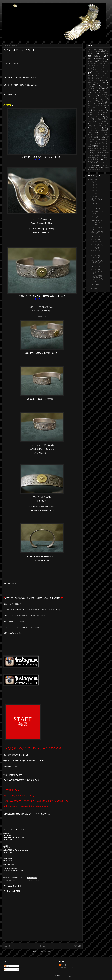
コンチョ (95, 93)
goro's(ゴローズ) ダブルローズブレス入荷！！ (98, 223)
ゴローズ (93, 85)
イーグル (102, 60)
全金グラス (91, 147)
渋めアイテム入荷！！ (97, 252)
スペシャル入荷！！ (96, 205)
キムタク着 (99, 77)
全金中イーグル (95, 150)
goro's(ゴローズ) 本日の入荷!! (98, 256)
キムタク (91, 77)
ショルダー (93, 98)
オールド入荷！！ (97, 208)
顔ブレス (91, 131)
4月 (93, 188)
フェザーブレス (97, 118)
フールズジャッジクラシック (98, 115)
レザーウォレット (95, 127)
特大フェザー (97, 157)
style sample (99, 58)
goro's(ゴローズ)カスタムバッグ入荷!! (97, 271)
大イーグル (96, 152)
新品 (98, 140)
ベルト (99, 122)
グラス (103, 81)
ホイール (106, 122)
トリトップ (96, 111)
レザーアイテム (104, 125)
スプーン (92, 102)
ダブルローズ (99, 105)
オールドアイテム (100, 71)
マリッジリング (94, 123)
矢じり (101, 169)
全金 (93, 145)
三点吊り (101, 138)
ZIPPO (107, 58)
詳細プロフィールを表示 (67, 968)
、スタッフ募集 (92, 49)
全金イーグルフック (101, 145)
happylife (90, 58)
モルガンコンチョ (93, 125)
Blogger (69, 976)
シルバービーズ (102, 98)
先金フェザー (98, 141)
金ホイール (100, 134)
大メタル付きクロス (97, 156)
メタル (103, 123)
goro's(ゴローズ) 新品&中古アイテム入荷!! (97, 262)
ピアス (93, 114)
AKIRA (98, 51)
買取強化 (94, 165)
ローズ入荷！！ (97, 284)
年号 (107, 159)
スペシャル (101, 102)
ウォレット (94, 67)
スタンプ (106, 100)
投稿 (7, 966)
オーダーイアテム (98, 69)
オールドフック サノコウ (100, 75)
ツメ (107, 107)
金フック (92, 134)
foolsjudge (104, 53)
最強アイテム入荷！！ (97, 200)
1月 (93, 196)
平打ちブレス (104, 165)
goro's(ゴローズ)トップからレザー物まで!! (97, 246)
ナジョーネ (104, 111)
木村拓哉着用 (93, 169)
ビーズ (99, 114)
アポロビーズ (93, 60)
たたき (98, 104)
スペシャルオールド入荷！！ (97, 217)
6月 (93, 182)
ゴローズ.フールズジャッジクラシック (28, 880)
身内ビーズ (105, 140)
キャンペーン (96, 81)
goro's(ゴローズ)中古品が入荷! (97, 240)
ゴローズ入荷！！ (97, 237)
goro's (97, 56)
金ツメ (97, 131)
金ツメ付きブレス (104, 132)
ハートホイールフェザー (94, 113)
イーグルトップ (92, 62)
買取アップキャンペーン (99, 161)
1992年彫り (12, 880)
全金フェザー (96, 149)
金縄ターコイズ (101, 136)
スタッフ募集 (93, 100)
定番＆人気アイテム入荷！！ (97, 233)
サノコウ (94, 96)
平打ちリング (95, 167)
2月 (93, 194)
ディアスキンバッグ (95, 109)
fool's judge (65, 965)
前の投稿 (77, 946)
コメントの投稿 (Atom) (44, 952)
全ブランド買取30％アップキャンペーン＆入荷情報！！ (98, 279)
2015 (92, 289)
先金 (91, 141)
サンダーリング (104, 96)
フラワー (100, 120)
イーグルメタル (92, 65)
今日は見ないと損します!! (97, 212)
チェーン (101, 107)
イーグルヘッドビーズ (99, 64)
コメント (8, 969)
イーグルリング (104, 65)
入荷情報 (97, 159)
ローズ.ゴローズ (97, 129)
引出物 (105, 129)
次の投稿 (7, 946)
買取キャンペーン (100, 163)
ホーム (42, 946)
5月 (93, 185)
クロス (103, 82)
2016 (92, 179)
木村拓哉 (106, 168)
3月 (93, 191)
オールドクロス (96, 73)
